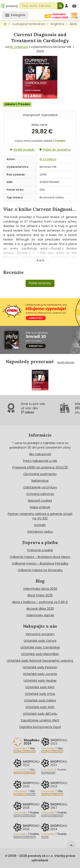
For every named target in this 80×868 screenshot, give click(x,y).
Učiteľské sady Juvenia (40, 674)
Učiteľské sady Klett (40, 687)
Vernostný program (40, 634)
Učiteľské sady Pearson (40, 667)
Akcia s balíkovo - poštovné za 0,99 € (40, 602)
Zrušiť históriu (66, 362)
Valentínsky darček (40, 615)
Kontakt (40, 525)
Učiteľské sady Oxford (40, 641)
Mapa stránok (40, 507)
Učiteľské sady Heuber (40, 681)
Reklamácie (40, 481)
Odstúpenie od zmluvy (40, 487)
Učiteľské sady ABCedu (40, 714)
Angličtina (57, 24)
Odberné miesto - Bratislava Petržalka (40, 563)
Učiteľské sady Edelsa (40, 700)
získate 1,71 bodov (17, 104)
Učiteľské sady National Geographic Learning (40, 661)
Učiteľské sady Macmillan (40, 654)
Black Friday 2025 (40, 595)
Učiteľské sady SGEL (40, 707)
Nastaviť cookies (40, 501)
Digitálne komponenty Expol (40, 727)
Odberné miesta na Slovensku (40, 570)
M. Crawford (19, 47)
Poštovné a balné (40, 550)
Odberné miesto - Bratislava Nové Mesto (40, 557)
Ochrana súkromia (40, 494)
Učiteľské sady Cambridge (40, 647)
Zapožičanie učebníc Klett (40, 720)
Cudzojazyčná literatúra (29, 24)
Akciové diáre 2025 (40, 609)
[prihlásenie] (67, 6)
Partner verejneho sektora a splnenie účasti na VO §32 (40, 516)
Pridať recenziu (40, 283)
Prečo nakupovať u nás (40, 461)
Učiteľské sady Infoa (40, 694)
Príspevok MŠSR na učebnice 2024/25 (40, 467)
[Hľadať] (61, 6)
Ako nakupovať (40, 454)
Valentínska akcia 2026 (40, 589)
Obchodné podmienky (40, 474)
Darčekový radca (40, 532)
